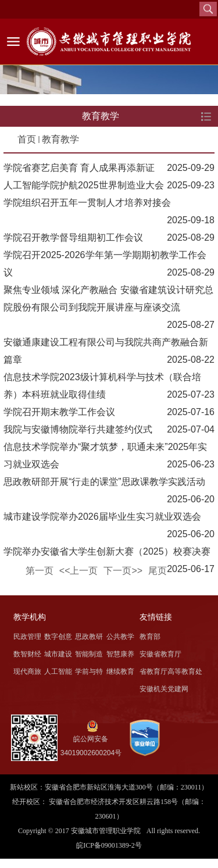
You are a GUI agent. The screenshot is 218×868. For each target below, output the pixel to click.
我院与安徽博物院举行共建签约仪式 (78, 429)
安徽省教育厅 (160, 654)
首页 (27, 139)
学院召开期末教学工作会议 (59, 412)
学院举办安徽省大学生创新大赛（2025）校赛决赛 (107, 551)
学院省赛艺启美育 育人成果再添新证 (79, 168)
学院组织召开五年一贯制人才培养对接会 (87, 203)
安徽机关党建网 (164, 689)
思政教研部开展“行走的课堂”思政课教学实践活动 (104, 482)
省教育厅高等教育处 (171, 671)
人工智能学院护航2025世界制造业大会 (84, 185)
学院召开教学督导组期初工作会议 (73, 237)
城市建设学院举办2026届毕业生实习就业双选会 (102, 517)
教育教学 (60, 139)
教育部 (150, 637)
